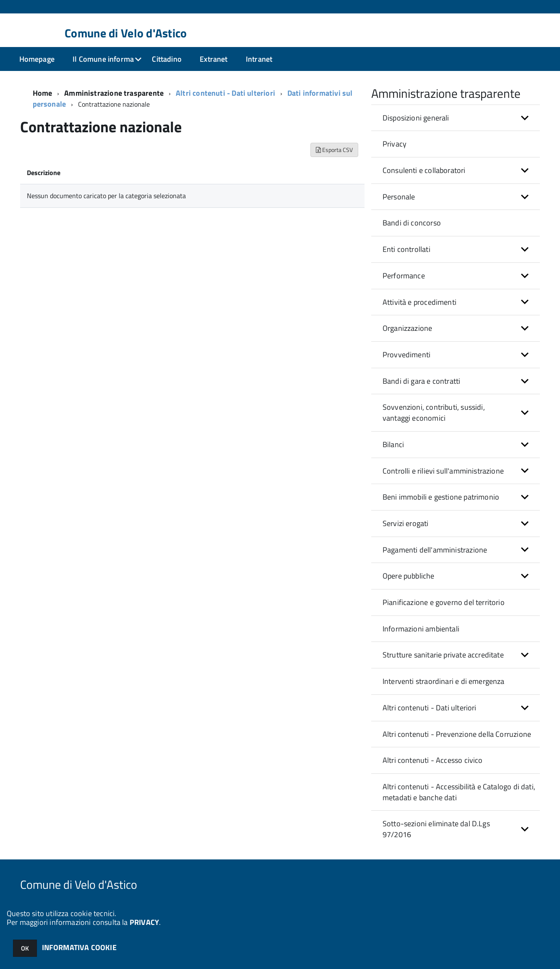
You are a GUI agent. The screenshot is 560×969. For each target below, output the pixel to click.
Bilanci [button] (393, 444)
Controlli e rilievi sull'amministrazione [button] (443, 471)
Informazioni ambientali (421, 629)
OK (25, 948)
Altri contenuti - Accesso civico (433, 760)
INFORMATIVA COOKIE (79, 947)
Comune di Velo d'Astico (126, 33)
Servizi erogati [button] (406, 523)
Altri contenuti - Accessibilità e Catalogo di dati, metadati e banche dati (459, 792)
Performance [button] (404, 276)
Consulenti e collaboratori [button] (424, 170)
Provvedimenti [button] (406, 355)
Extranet (214, 59)
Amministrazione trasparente (114, 93)
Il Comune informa (103, 59)
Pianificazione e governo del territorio (444, 602)
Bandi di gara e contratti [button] (422, 381)
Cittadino (167, 59)
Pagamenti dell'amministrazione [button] (435, 550)
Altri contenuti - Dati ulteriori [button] (430, 708)
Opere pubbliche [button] (409, 576)
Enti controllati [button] (406, 249)
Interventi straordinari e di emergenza (444, 681)
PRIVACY (144, 922)
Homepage (37, 59)
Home (43, 93)
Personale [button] (399, 197)
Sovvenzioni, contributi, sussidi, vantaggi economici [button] (434, 412)
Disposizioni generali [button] (416, 118)
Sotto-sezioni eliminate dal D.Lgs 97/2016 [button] (436, 829)
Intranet (259, 59)
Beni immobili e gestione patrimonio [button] (441, 497)
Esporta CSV (334, 150)
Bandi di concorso (412, 223)
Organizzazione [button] (408, 328)
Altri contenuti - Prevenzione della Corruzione (457, 734)
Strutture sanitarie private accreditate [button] (443, 655)
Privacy (395, 144)
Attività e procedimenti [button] (419, 302)
